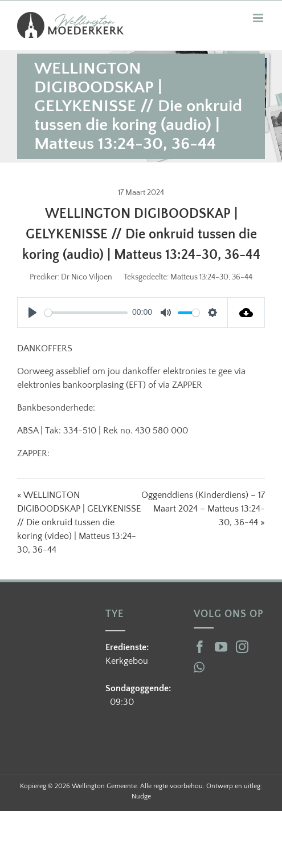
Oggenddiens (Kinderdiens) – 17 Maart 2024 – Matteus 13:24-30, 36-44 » (203, 509)
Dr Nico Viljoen (87, 277)
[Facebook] (200, 647)
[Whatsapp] (199, 667)
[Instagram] (242, 647)
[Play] (32, 313)
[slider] (86, 313)
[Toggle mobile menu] (259, 18)
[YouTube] (221, 647)
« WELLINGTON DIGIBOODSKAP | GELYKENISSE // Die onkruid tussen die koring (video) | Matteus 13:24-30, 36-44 (79, 522)
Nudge (141, 796)
